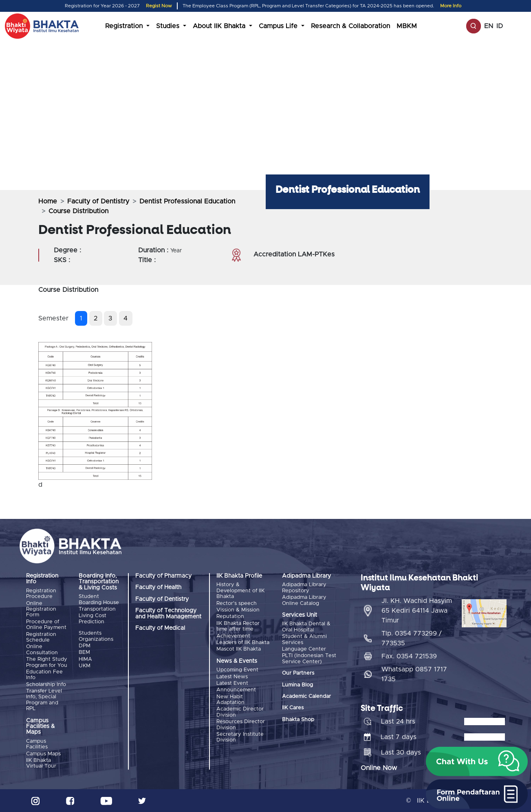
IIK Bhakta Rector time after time (238, 626)
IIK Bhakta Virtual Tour (41, 763)
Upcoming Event (237, 670)
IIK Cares (293, 708)
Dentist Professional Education (187, 201)
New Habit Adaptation (230, 700)
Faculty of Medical (160, 628)
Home (48, 201)
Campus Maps (43, 754)
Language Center (304, 649)
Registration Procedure (41, 594)
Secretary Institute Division (240, 737)
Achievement (233, 636)
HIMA (85, 659)
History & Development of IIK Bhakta (240, 591)
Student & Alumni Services (304, 639)
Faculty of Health (158, 587)
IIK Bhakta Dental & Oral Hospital (306, 627)
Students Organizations (96, 636)
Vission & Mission (238, 610)
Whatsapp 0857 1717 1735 (414, 674)
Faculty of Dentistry (98, 201)
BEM (84, 652)
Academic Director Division (240, 712)
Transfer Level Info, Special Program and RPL (44, 700)
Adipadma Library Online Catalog (304, 600)
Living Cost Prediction (93, 619)
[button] (477, 761)
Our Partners (298, 673)
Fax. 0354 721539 (409, 656)
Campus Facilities (37, 744)
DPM (85, 646)
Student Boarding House (99, 599)
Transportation (97, 609)
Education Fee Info (44, 675)
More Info (451, 6)
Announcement (236, 690)
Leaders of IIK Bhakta (243, 643)
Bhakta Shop (298, 720)
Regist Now (159, 6)
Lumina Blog (297, 685)
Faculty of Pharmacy (163, 576)
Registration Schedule (41, 637)
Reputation (230, 617)
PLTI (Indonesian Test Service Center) (309, 659)
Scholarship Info (46, 685)
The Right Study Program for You (47, 662)
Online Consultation (42, 650)
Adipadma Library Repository (304, 588)
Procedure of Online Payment (46, 625)
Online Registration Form (41, 609)
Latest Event (232, 683)
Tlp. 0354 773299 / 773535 (412, 638)
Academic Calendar (306, 696)
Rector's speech (237, 603)
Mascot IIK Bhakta (239, 649)
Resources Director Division (241, 725)
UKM (85, 666)
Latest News (232, 677)
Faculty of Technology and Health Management (168, 613)
